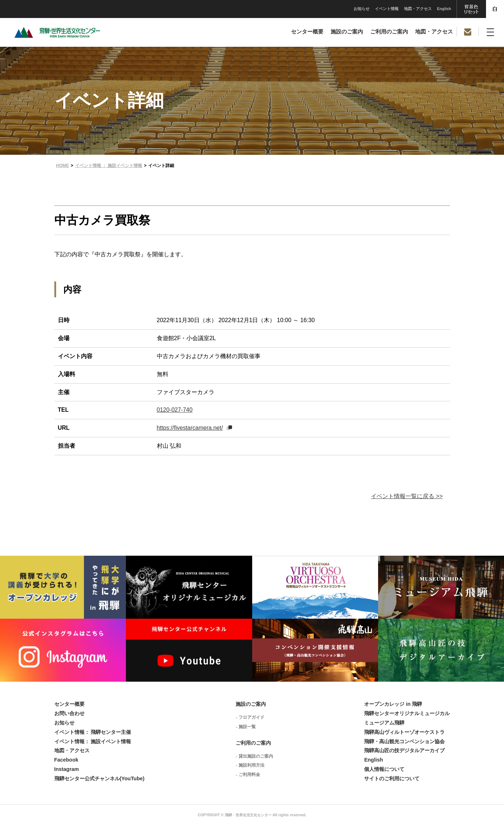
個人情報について (384, 769)
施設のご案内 (347, 32)
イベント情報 (333, 9)
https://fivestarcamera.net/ (190, 428)
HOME (63, 166)
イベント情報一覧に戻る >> (407, 496)
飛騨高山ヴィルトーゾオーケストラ (404, 732)
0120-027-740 (175, 410)
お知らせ (308, 9)
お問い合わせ (69, 713)
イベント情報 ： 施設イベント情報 (109, 166)
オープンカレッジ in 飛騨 (393, 704)
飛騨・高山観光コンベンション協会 (404, 741)
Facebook (66, 760)
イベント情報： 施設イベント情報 (93, 741)
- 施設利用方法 (250, 765)
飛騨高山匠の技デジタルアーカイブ (404, 750)
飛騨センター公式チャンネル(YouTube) (99, 778)
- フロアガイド (250, 717)
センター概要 (307, 32)
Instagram (67, 769)
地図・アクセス (364, 9)
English (390, 9)
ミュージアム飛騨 (384, 723)
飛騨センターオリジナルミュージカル (407, 713)
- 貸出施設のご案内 (254, 756)
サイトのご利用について (392, 778)
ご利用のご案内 (389, 32)
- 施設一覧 (246, 727)
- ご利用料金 (248, 775)
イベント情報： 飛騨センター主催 (93, 732)
